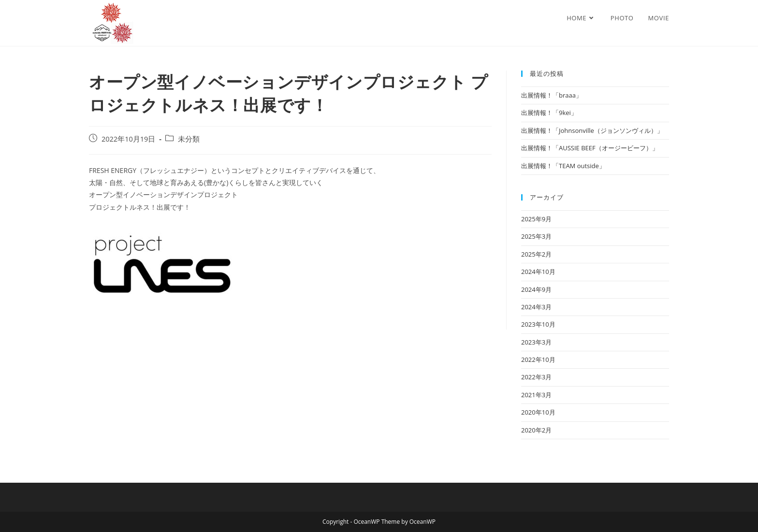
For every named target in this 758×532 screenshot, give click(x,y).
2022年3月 (536, 377)
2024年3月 (536, 307)
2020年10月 (538, 412)
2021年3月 (536, 395)
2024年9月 (536, 289)
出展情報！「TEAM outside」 (563, 166)
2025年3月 (536, 236)
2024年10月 (538, 272)
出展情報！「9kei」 (549, 113)
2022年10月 (538, 359)
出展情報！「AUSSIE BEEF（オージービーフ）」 (590, 148)
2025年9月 (536, 219)
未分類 (189, 139)
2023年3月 (536, 342)
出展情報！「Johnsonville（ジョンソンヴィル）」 (592, 130)
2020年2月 (536, 430)
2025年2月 (536, 254)
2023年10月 (538, 324)
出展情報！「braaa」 (552, 95)
